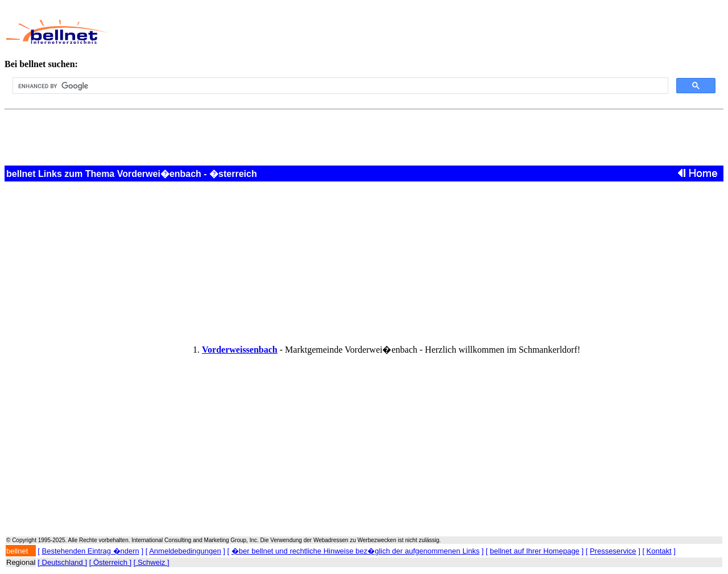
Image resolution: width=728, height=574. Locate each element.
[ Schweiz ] (152, 562)
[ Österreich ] (110, 562)
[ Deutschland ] (62, 562)
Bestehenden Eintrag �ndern (91, 551)
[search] (339, 86)
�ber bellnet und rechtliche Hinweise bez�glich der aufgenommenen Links (355, 551)
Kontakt (659, 551)
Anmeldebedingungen (185, 551)
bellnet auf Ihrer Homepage (535, 551)
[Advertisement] (357, 32)
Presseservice (613, 551)
